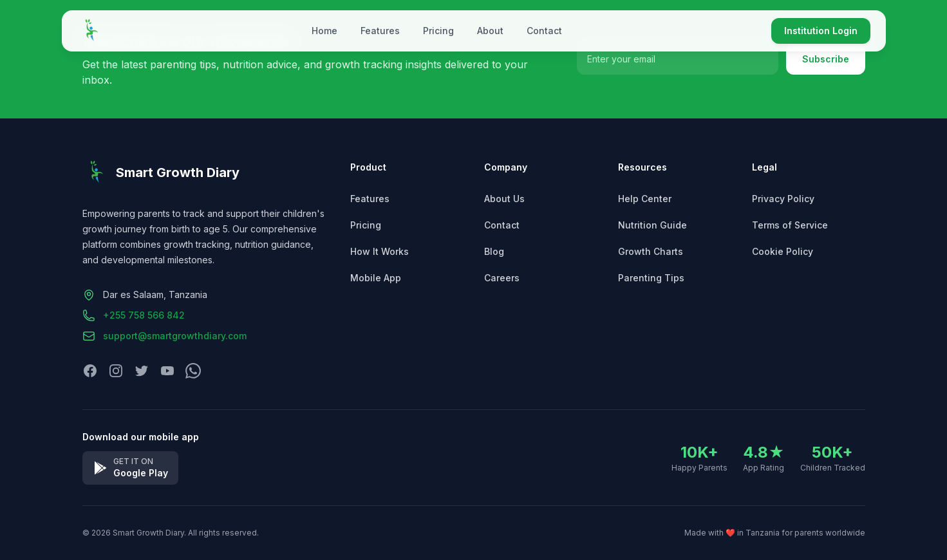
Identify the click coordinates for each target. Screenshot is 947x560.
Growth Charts (651, 251)
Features (380, 31)
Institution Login (821, 31)
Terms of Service (790, 225)
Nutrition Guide (652, 225)
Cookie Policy (783, 251)
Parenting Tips (651, 278)
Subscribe (826, 59)
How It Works (380, 251)
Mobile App (376, 278)
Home (324, 31)
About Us (504, 199)
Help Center (645, 199)
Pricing (438, 31)
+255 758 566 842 (144, 315)
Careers (502, 278)
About (490, 31)
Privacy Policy (783, 199)
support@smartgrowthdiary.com (175, 336)
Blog (494, 251)
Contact (544, 31)
